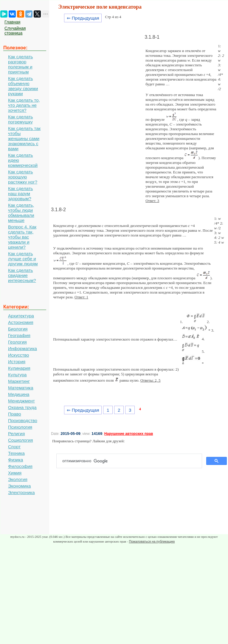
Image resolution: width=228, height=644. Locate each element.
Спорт (14, 447)
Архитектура (21, 316)
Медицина (19, 394)
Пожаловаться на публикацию (152, 541)
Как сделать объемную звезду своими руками (23, 86)
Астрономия (21, 322)
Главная (12, 22)
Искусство (18, 355)
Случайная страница (15, 31)
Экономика (19, 486)
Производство (23, 420)
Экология (18, 479)
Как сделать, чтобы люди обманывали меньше (21, 213)
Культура (17, 375)
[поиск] (132, 461)
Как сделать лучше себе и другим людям (23, 259)
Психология (20, 427)
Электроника (21, 492)
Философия (20, 466)
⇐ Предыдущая (83, 18)
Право (15, 414)
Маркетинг (19, 381)
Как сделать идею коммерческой (23, 160)
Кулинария (19, 368)
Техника (16, 453)
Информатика (23, 348)
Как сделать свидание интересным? (22, 275)
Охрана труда (22, 407)
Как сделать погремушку (20, 119)
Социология (20, 440)
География (19, 335)
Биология (18, 329)
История (17, 362)
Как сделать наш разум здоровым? (20, 193)
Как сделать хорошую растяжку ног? (23, 177)
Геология (17, 342)
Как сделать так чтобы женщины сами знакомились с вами (24, 138)
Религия (16, 434)
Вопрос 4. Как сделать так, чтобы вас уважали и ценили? (22, 237)
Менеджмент (21, 401)
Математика (21, 388)
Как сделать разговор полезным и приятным (20, 64)
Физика (15, 460)
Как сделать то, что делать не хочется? (24, 105)
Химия (15, 473)
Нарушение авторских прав (129, 434)
